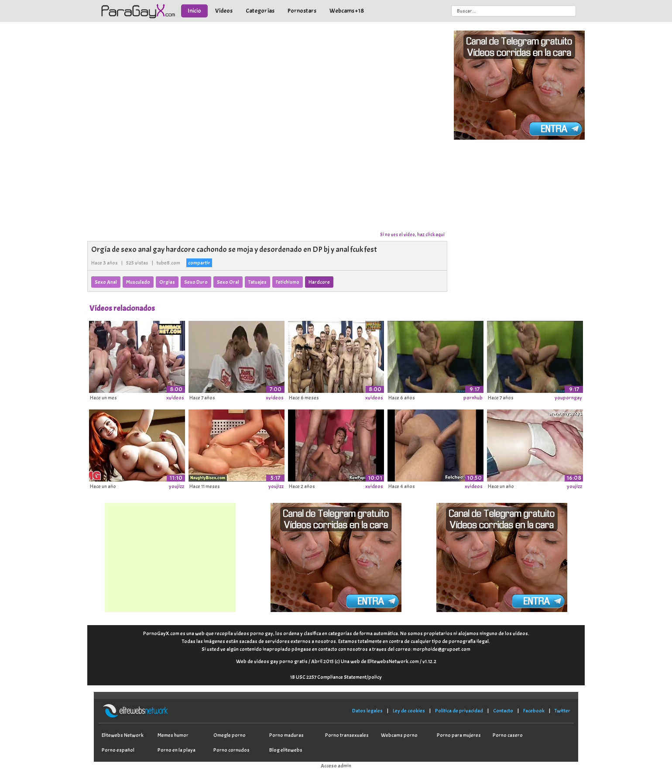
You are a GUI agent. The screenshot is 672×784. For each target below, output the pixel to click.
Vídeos (224, 11)
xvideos (175, 398)
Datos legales (367, 711)
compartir (199, 263)
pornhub (473, 398)
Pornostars (302, 11)
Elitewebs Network (123, 735)
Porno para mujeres (459, 735)
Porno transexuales (347, 735)
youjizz (177, 486)
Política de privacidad (459, 711)
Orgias (167, 282)
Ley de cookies (409, 711)
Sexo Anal (106, 282)
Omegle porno (230, 735)
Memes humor (173, 735)
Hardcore (319, 282)
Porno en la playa (177, 750)
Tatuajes (257, 282)
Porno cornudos (231, 750)
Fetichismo (288, 282)
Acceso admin (336, 766)
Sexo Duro (196, 282)
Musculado (138, 282)
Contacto (503, 711)
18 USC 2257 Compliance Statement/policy (336, 677)
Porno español (118, 750)
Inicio (194, 11)
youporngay (568, 398)
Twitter (562, 711)
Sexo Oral (228, 282)
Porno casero (508, 735)
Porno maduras (286, 735)
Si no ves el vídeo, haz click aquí (412, 234)
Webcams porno (399, 735)
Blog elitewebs (286, 750)
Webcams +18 (347, 11)
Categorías (260, 11)
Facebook (534, 711)
